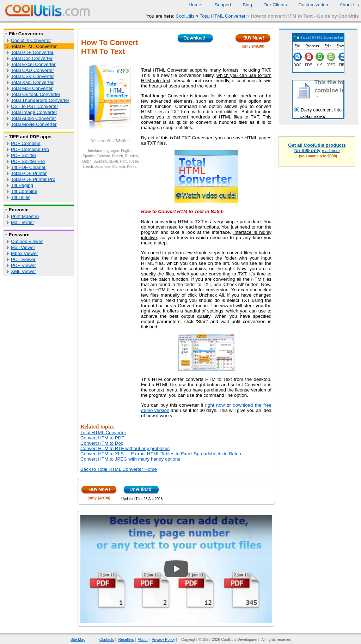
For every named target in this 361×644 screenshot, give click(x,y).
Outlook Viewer (27, 241)
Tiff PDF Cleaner (28, 167)
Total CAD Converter (32, 70)
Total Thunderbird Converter (40, 100)
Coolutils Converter (31, 40)
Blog (243, 5)
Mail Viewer (23, 247)
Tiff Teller (20, 197)
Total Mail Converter (32, 88)
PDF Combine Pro (30, 149)
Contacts (102, 639)
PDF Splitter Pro (28, 161)
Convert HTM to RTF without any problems (125, 448)
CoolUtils (185, 16)
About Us (345, 5)
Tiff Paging (22, 185)
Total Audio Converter (33, 118)
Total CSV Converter (32, 76)
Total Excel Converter (33, 64)
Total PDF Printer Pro (33, 179)
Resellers (126, 639)
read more (331, 151)
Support (219, 5)
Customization (309, 5)
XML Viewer (23, 271)
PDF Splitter (24, 155)
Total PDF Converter (32, 52)
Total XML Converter (32, 82)
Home (195, 5)
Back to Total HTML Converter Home (119, 469)
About (143, 639)
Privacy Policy (163, 639)
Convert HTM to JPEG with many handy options (130, 459)
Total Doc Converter (32, 58)
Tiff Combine (24, 191)
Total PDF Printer (29, 173)
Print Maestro (25, 216)
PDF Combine (26, 143)
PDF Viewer (23, 265)
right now (215, 405)
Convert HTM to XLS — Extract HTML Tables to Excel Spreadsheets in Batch (161, 454)
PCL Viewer (23, 259)
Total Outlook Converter (36, 94)
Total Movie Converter (34, 124)
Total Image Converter (34, 112)
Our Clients (271, 5)
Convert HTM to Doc (102, 443)
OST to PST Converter (35, 106)
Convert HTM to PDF (102, 438)
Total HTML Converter (223, 16)
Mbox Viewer (25, 253)
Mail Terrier (23, 222)
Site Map (78, 639)
